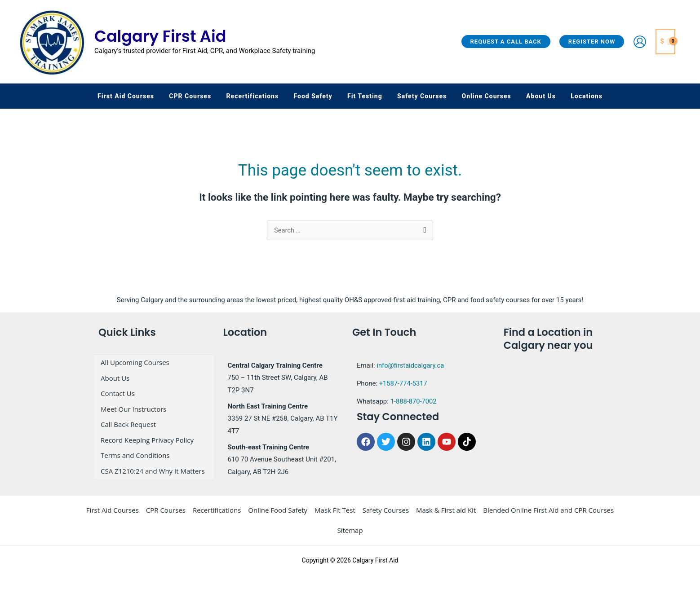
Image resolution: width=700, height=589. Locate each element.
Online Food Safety (278, 516)
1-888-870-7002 (414, 408)
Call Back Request (128, 424)
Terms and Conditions (135, 452)
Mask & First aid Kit (446, 516)
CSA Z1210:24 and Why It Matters (153, 466)
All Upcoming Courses (135, 368)
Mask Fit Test (335, 516)
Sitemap (350, 536)
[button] (506, 42)
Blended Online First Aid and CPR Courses (548, 516)
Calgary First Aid (160, 36)
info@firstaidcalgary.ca (411, 372)
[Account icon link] (640, 42)
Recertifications (217, 516)
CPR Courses (166, 516)
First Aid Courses (113, 516)
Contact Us (118, 396)
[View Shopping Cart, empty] (665, 42)
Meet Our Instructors (134, 410)
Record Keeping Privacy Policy (147, 438)
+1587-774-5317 (404, 390)
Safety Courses (386, 516)
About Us (115, 382)
